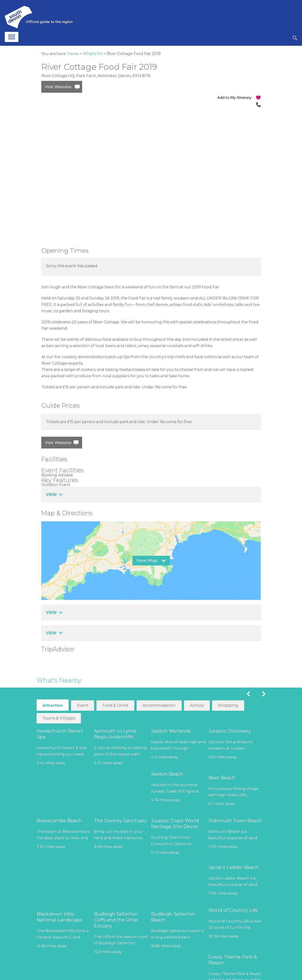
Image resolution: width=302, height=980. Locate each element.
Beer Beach (222, 777)
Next (264, 694)
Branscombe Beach (59, 820)
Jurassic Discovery (230, 731)
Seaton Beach (167, 774)
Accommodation (159, 705)
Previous (248, 694)
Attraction (53, 705)
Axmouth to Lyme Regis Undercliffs (115, 734)
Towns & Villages (59, 718)
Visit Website (58, 87)
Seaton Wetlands (171, 731)
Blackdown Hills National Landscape (59, 917)
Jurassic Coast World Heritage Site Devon (175, 823)
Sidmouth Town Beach (235, 820)
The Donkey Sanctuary (120, 820)
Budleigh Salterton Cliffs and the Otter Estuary (116, 920)
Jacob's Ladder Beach (233, 867)
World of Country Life (233, 910)
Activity (197, 705)
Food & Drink (115, 705)
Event (83, 705)
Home (73, 54)
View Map (147, 561)
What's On (93, 54)
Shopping (228, 705)
